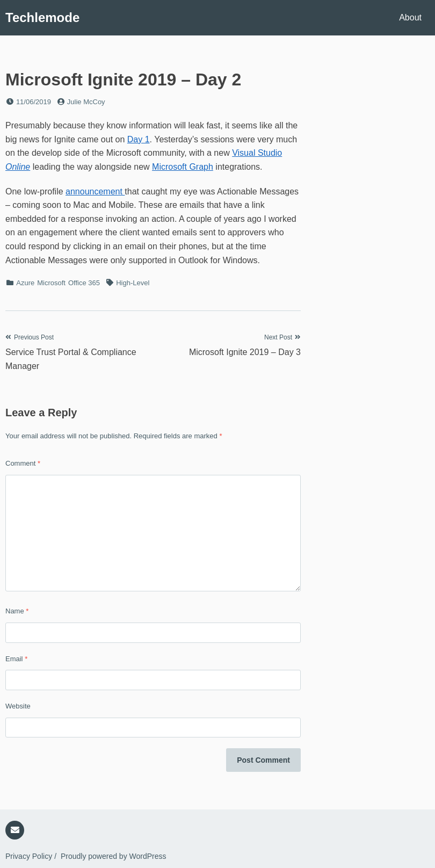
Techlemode (42, 17)
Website (18, 706)
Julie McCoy (86, 102)
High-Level (133, 283)
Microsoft (51, 283)
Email (16, 659)
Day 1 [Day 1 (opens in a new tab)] (139, 139)
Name (17, 611)
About (410, 17)
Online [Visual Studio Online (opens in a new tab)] (18, 167)
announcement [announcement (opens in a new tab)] (95, 191)
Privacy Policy (29, 856)
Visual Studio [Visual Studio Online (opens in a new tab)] (257, 153)
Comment (23, 463)
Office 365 (84, 283)
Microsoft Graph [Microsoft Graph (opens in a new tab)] (183, 167)
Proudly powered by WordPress (114, 856)
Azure (25, 283)
